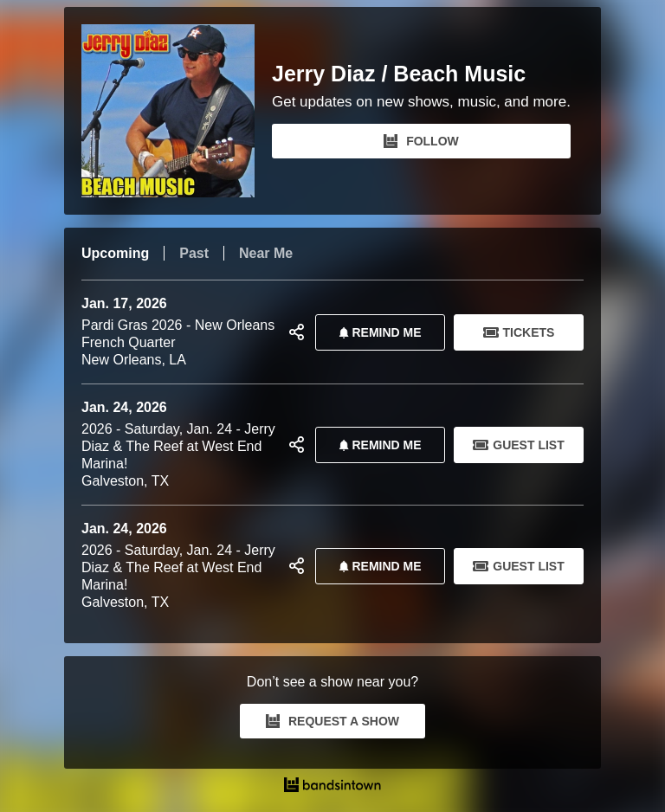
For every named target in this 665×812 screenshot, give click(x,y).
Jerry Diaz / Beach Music (399, 74)
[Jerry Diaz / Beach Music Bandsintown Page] (177, 111)
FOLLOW (421, 141)
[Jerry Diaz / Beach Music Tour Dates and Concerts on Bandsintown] (332, 787)
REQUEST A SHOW (332, 721)
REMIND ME (377, 332)
